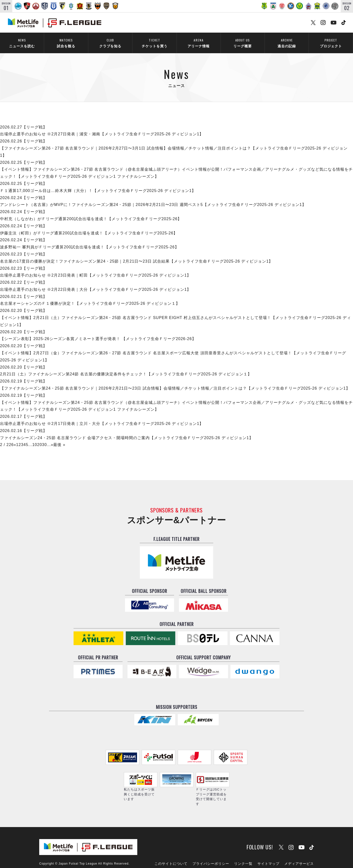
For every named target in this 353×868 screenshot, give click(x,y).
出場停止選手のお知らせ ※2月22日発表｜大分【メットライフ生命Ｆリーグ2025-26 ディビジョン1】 (95, 283)
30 (44, 438)
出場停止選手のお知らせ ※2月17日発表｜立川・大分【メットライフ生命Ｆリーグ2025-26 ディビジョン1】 (102, 417)
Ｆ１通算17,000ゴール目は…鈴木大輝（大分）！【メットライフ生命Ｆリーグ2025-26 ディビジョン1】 (98, 184)
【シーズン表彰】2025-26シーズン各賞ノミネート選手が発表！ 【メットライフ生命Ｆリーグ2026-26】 (98, 332)
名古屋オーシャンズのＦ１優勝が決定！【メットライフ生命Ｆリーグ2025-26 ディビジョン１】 (90, 297)
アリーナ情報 (199, 43)
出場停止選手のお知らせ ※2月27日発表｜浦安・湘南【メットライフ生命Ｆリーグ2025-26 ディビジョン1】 (102, 128)
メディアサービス (299, 850)
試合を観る (66, 43)
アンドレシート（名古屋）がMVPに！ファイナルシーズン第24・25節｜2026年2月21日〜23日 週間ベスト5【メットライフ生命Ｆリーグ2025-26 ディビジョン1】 (153, 198)
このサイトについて (171, 850)
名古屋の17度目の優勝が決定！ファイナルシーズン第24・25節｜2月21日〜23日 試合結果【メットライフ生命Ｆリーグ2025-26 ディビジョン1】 (136, 255)
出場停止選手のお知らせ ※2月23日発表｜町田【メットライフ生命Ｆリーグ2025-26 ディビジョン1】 (95, 269)
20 (40, 438)
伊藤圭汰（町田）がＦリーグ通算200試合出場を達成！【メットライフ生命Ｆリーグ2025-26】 (89, 226)
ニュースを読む (22, 43)
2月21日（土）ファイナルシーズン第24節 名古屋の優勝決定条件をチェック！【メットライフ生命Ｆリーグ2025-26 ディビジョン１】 (126, 368)
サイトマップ (268, 850)
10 (35, 438)
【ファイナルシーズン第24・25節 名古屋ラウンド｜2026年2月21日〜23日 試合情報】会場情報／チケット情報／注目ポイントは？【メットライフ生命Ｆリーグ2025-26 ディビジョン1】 (175, 382)
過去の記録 (287, 43)
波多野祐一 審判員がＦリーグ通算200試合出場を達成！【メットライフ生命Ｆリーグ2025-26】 (89, 241)
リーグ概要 (243, 43)
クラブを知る (110, 43)
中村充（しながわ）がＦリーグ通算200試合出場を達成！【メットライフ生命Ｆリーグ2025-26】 (91, 212)
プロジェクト (331, 43)
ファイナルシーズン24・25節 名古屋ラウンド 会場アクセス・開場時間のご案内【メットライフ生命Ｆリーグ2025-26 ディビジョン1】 (127, 431)
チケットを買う (154, 43)
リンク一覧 (243, 850)
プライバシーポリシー (211, 850)
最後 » (59, 438)
